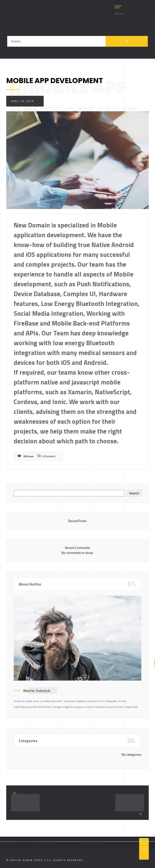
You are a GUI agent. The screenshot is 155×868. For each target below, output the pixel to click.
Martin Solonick (37, 691)
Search (134, 493)
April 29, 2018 (23, 101)
